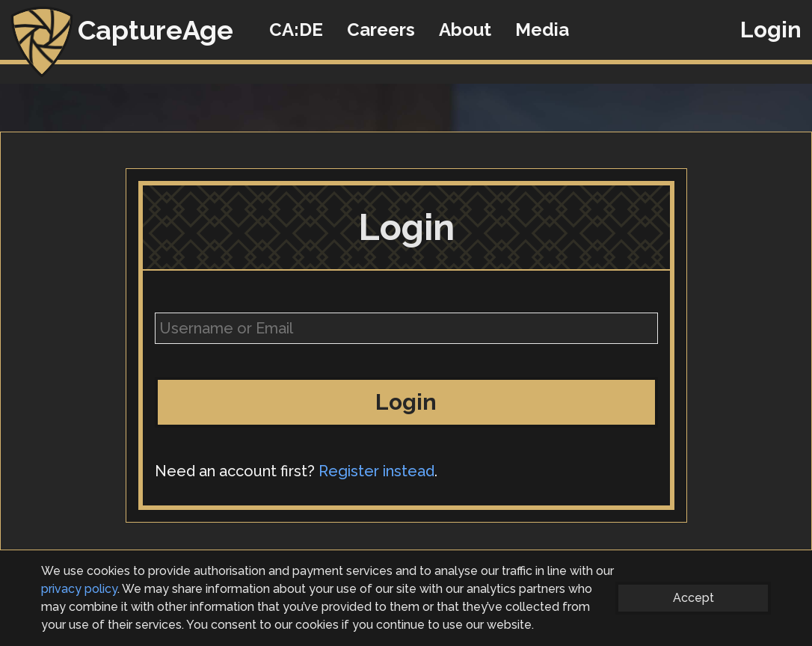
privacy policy (79, 589)
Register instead (376, 471)
